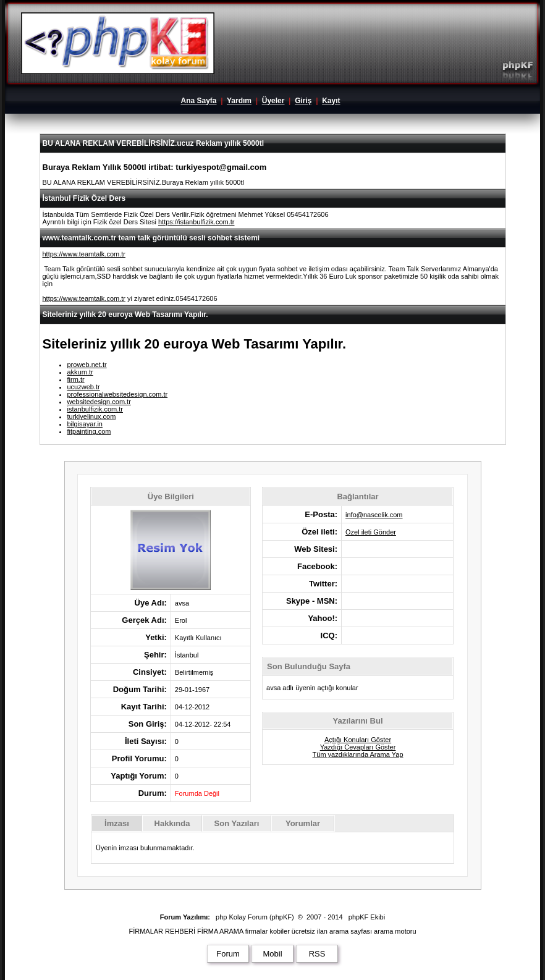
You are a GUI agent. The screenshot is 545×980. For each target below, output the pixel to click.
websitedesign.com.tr (99, 402)
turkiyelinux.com (92, 416)
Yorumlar (303, 823)
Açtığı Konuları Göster (358, 740)
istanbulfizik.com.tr (95, 409)
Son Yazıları (237, 823)
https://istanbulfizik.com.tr (196, 222)
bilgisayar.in (85, 424)
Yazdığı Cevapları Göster (358, 747)
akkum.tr (80, 372)
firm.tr (76, 379)
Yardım (239, 101)
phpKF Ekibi (367, 917)
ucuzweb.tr (84, 387)
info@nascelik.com (374, 515)
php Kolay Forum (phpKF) (255, 917)
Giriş (303, 101)
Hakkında (172, 823)
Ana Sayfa (198, 101)
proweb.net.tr (87, 365)
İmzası (117, 823)
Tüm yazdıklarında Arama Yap (358, 754)
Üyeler (273, 101)
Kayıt (331, 101)
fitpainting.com (89, 431)
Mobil (272, 954)
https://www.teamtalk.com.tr (84, 254)
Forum (228, 954)
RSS (317, 954)
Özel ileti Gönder (371, 532)
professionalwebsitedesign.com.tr (118, 394)
